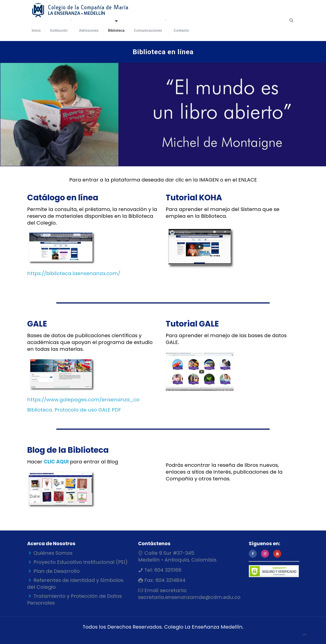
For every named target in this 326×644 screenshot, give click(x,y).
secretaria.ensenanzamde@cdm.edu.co (189, 597)
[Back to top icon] (304, 635)
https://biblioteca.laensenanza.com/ (74, 273)
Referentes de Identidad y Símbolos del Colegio (75, 584)
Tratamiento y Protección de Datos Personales (74, 599)
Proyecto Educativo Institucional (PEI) (80, 562)
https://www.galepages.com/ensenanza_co (83, 400)
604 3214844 (170, 580)
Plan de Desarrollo (57, 571)
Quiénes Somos (53, 553)
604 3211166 (167, 570)
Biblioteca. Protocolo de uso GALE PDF (74, 410)
